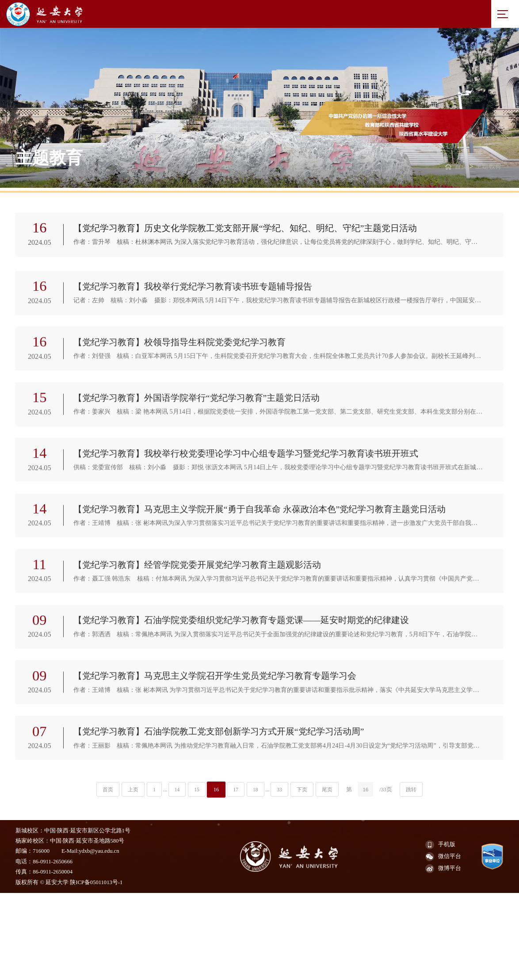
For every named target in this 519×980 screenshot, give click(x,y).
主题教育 (487, 168)
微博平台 (443, 955)
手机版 (440, 931)
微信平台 (443, 943)
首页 (458, 168)
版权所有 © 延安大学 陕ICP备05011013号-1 (69, 969)
